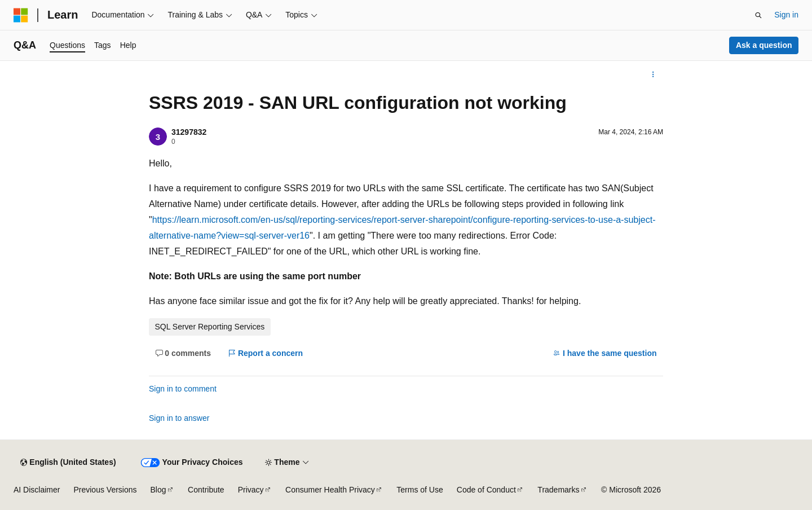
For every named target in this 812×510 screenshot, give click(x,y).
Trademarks (558, 490)
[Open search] (758, 15)
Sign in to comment (183, 389)
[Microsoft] (21, 15)
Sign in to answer (179, 418)
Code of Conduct (486, 490)
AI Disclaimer (37, 490)
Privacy (251, 490)
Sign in (786, 15)
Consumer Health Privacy (330, 490)
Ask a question (764, 45)
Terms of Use (420, 490)
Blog (158, 490)
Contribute (206, 490)
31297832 (189, 132)
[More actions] (653, 74)
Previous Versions (105, 490)
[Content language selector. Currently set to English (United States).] (68, 463)
